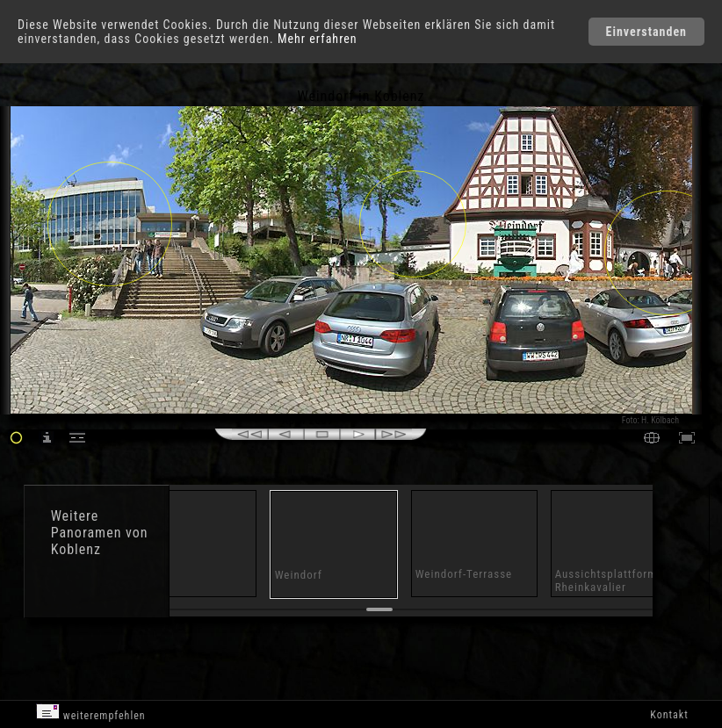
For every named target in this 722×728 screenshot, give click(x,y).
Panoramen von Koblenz (100, 541)
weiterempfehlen (91, 713)
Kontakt (669, 715)
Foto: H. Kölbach (650, 420)
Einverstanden (646, 32)
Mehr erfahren (318, 39)
